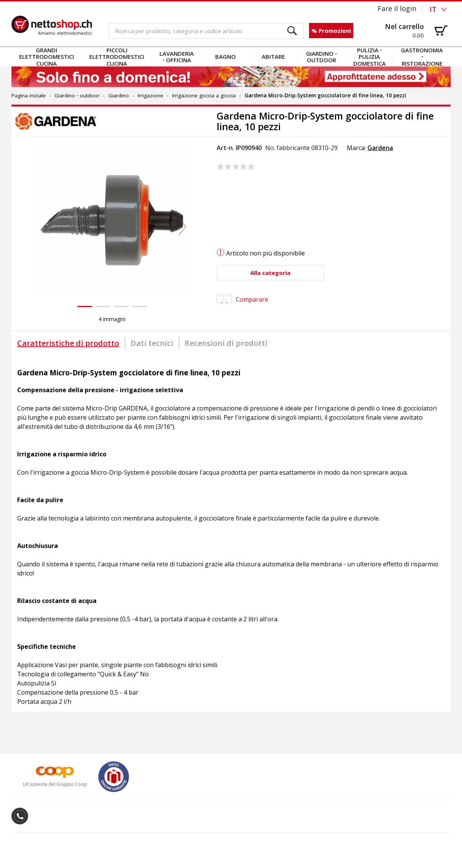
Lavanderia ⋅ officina (177, 57)
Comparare (242, 299)
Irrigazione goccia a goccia (204, 95)
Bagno (225, 57)
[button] (292, 31)
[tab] (68, 343)
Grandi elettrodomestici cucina (47, 57)
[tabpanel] (231, 533)
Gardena (380, 148)
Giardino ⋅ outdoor (321, 57)
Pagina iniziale (29, 95)
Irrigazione (151, 95)
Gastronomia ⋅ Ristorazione (422, 57)
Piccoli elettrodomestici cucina (117, 57)
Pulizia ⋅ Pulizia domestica (369, 57)
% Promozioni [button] (331, 31)
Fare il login (397, 8)
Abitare (273, 57)
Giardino (119, 95)
